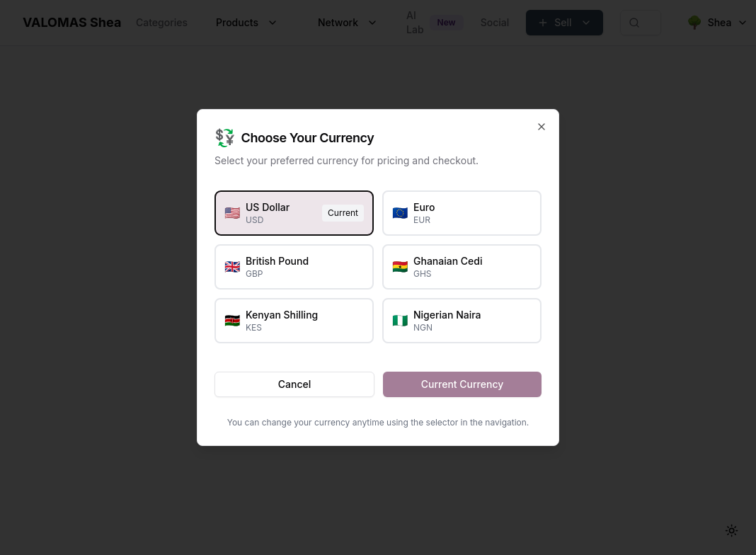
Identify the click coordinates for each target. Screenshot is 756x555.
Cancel (294, 384)
